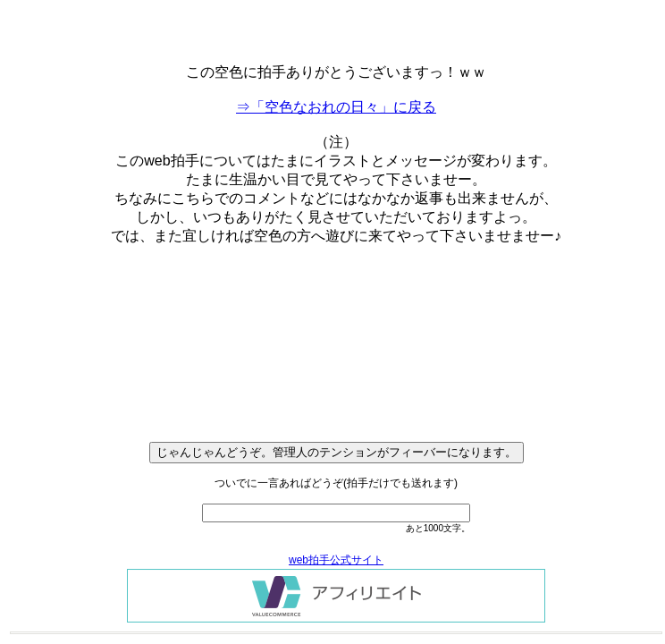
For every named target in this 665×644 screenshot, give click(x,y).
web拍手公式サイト (336, 560)
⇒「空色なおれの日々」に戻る (336, 107)
